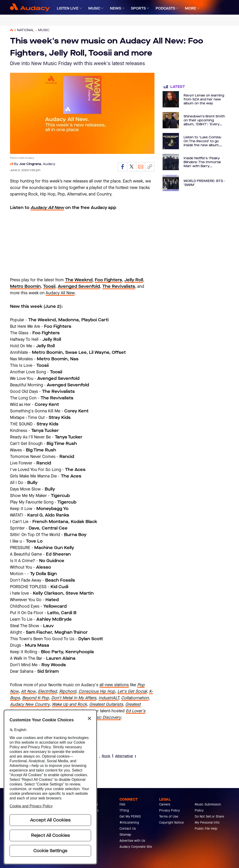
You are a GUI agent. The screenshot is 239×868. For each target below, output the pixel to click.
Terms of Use (169, 817)
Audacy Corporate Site (136, 847)
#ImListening (129, 823)
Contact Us (128, 829)
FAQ (122, 804)
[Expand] (81, 8)
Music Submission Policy (208, 807)
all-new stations (114, 685)
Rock (106, 756)
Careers (165, 804)
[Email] (141, 167)
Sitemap (125, 835)
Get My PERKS (130, 817)
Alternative (124, 756)
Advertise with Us (132, 841)
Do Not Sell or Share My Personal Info (209, 820)
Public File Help (206, 829)
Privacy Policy (169, 810)
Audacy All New (60, 293)
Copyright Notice (171, 823)
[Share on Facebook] (123, 167)
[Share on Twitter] (132, 167)
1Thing (124, 810)
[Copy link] (150, 167)
